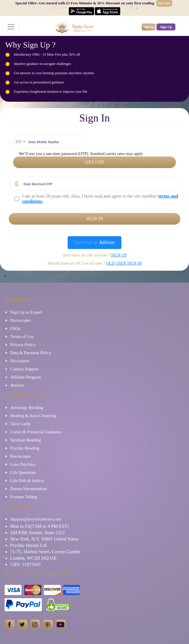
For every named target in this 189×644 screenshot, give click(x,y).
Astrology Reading (27, 407)
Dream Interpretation (28, 489)
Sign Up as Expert (26, 312)
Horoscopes (20, 320)
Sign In (148, 27)
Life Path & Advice (27, 481)
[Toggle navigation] (11, 27)
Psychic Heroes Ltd (28, 545)
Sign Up (166, 27)
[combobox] (20, 142)
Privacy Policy (23, 345)
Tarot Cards (20, 424)
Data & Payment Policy (31, 353)
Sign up (119, 255)
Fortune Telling (24, 497)
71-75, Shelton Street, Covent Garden (45, 552)
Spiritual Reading (25, 440)
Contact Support (24, 369)
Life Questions (23, 472)
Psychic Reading (25, 448)
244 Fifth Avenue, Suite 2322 (37, 533)
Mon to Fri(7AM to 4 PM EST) (39, 526)
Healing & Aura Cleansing (33, 416)
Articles (17, 385)
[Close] (5, 276)
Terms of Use (22, 336)
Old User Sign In (124, 263)
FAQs (15, 328)
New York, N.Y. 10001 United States (44, 539)
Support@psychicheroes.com (36, 519)
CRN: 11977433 (25, 564)
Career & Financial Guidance (36, 432)
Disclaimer (20, 361)
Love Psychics (23, 464)
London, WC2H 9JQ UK (33, 558)
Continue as (94, 242)
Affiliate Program (26, 377)
